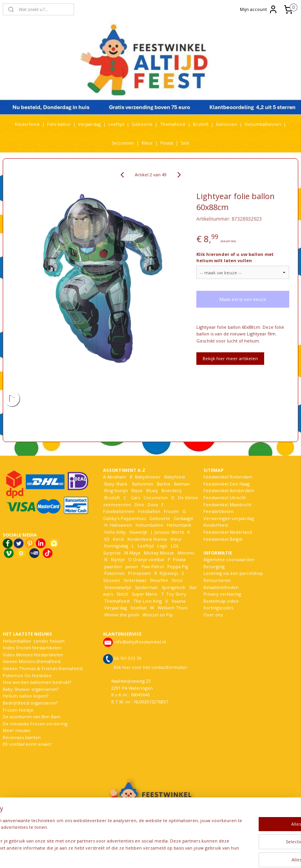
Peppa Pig (178, 566)
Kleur (147, 143)
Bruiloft (201, 124)
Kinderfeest (27, 124)
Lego (161, 546)
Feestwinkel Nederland (228, 532)
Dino (139, 505)
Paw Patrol (152, 566)
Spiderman (146, 587)
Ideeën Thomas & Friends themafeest (43, 668)
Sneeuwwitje (118, 587)
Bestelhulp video (221, 601)
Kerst (118, 539)
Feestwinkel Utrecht (225, 497)
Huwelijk (138, 532)
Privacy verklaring (222, 594)
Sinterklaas (135, 580)
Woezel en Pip (158, 615)
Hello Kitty (115, 532)
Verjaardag (89, 124)
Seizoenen (123, 143)
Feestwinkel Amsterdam (229, 490)
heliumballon (150, 525)
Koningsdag (116, 546)
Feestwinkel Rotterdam (228, 477)
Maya (135, 553)
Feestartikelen (218, 511)
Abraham (117, 477)
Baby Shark (116, 484)
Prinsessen (139, 573)
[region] (99, 836)
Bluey (152, 490)
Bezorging (214, 566)
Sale (185, 143)
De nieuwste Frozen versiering (35, 724)
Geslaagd (183, 518)
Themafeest (173, 124)
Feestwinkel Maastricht (228, 505)
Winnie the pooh (122, 615)
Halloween (121, 525)
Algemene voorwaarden (229, 559)
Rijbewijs (169, 573)
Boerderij (171, 490)
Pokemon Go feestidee (27, 675)
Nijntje (117, 559)
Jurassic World (169, 532)
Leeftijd (116, 124)
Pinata (167, 143)
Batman (182, 484)
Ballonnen (227, 124)
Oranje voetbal (149, 559)
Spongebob (173, 587)
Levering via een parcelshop (233, 573)
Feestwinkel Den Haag (227, 484)
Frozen (171, 511)
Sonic (177, 580)
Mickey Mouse (159, 553)
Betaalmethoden (221, 587)
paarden (113, 566)
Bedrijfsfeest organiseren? (30, 703)
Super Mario (145, 594)
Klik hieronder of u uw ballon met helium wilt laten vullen (235, 257)
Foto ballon (59, 124)
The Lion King (147, 601)
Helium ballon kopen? (25, 696)
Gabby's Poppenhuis (124, 518)
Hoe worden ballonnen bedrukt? (37, 682)
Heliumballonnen (263, 124)
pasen (132, 566)
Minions (185, 553)
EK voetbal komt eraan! (27, 744)
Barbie (164, 484)
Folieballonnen (119, 511)
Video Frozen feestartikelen (32, 648)
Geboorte (142, 124)
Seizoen (112, 580)
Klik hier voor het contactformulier (150, 667)
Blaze (136, 490)
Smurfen (159, 580)
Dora (152, 505)
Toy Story (176, 594)
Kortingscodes (218, 608)
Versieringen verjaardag (229, 518)
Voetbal (138, 608)
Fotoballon (149, 511)
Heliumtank (179, 525)
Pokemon (114, 573)
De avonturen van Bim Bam (32, 717)
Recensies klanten (22, 737)
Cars (135, 497)
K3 (106, 539)
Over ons (213, 615)
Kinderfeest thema (147, 539)
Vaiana (179, 601)
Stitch (122, 594)
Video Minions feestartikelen (33, 655)
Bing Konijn (116, 490)
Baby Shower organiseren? (31, 689)
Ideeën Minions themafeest (32, 661)
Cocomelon (156, 497)
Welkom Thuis (172, 608)
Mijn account (259, 9)
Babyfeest (175, 477)
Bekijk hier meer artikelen (230, 358)
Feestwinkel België (223, 539)
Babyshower (148, 477)
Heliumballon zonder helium (34, 641)
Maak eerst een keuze (243, 299)
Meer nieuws (16, 730)
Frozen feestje (18, 710)
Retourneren (217, 580)
